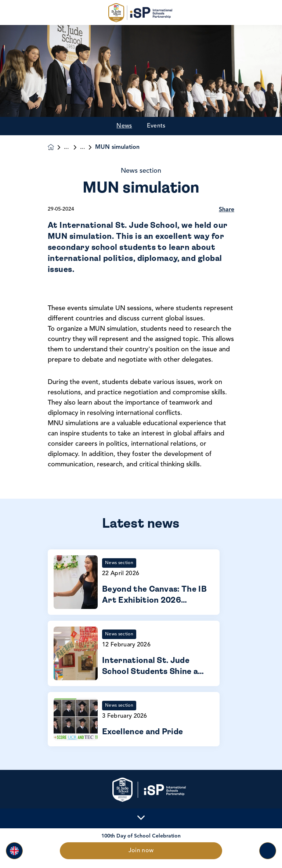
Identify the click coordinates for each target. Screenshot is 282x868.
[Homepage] (56, 147)
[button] (14, 851)
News (124, 126)
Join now (141, 851)
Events (156, 126)
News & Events (72, 147)
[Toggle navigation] (268, 851)
